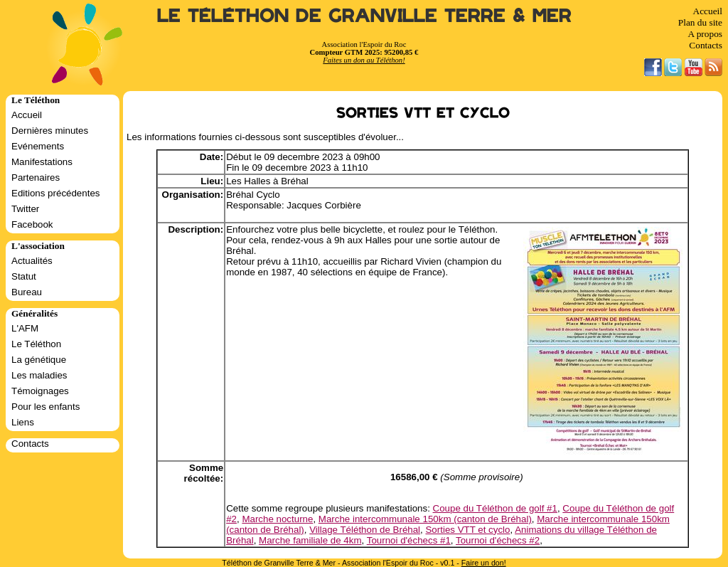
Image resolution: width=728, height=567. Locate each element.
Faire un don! (484, 563)
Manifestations (42, 162)
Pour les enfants (45, 407)
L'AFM (25, 328)
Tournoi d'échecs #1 (409, 540)
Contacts (706, 45)
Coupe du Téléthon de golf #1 (495, 508)
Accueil (708, 11)
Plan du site (700, 22)
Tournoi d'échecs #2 (498, 540)
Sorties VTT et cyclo (467, 530)
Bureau (27, 292)
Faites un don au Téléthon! (364, 60)
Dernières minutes (50, 131)
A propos (705, 34)
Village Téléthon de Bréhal (365, 530)
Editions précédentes (55, 193)
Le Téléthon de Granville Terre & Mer (364, 16)
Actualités (32, 261)
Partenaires (36, 177)
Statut (24, 276)
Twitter (25, 209)
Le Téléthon (36, 344)
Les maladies (39, 375)
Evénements (38, 146)
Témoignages (40, 391)
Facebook (32, 224)
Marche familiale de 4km (310, 540)
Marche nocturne (277, 519)
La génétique (39, 360)
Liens (23, 422)
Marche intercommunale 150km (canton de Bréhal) (425, 519)
